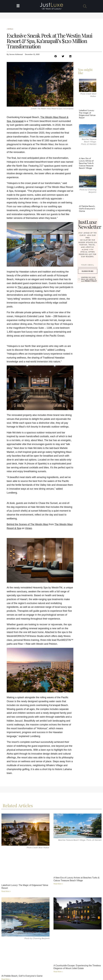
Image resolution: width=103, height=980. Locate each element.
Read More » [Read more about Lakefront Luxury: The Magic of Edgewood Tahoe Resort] (6, 891)
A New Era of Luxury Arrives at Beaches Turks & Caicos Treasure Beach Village (86, 163)
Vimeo (28, 528)
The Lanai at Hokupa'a (30, 287)
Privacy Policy (91, 281)
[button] (18, 6)
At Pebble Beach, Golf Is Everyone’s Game (87, 209)
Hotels (10, 29)
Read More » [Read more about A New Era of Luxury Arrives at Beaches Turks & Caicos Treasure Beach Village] (58, 884)
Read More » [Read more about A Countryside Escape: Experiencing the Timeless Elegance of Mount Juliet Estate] (58, 972)
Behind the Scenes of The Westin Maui (28, 524)
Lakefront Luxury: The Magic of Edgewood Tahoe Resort (87, 114)
